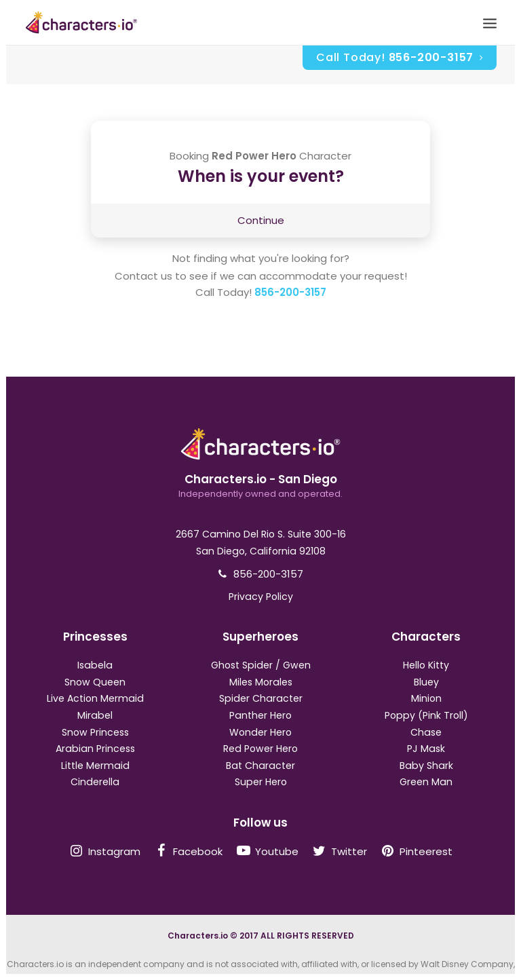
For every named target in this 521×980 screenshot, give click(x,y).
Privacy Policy (261, 597)
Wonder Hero (260, 732)
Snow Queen (95, 682)
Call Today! (400, 57)
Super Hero (261, 782)
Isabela (95, 665)
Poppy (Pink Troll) (426, 715)
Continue (261, 220)
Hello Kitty (426, 665)
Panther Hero (260, 715)
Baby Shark (426, 766)
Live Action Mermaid (95, 698)
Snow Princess (95, 732)
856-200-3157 (290, 292)
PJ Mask (426, 749)
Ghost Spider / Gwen (261, 665)
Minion (426, 698)
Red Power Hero (260, 749)
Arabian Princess (95, 749)
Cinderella (95, 782)
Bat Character (260, 766)
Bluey (426, 682)
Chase (426, 732)
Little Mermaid (95, 766)
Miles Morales (261, 682)
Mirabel (95, 715)
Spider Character (261, 698)
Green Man (426, 782)
